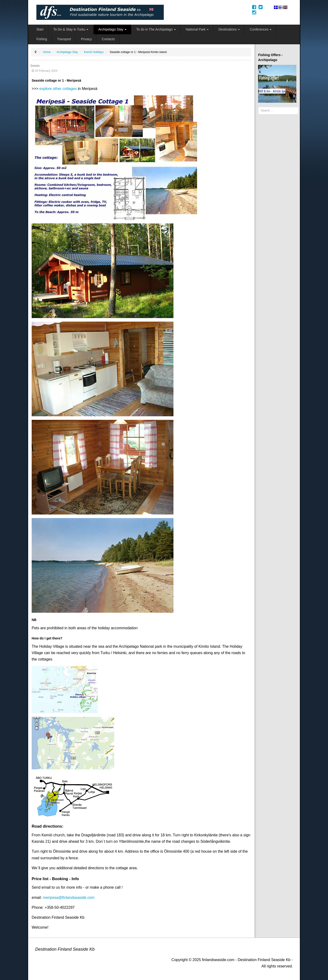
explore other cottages (58, 89)
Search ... (258, 106)
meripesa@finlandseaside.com (69, 898)
